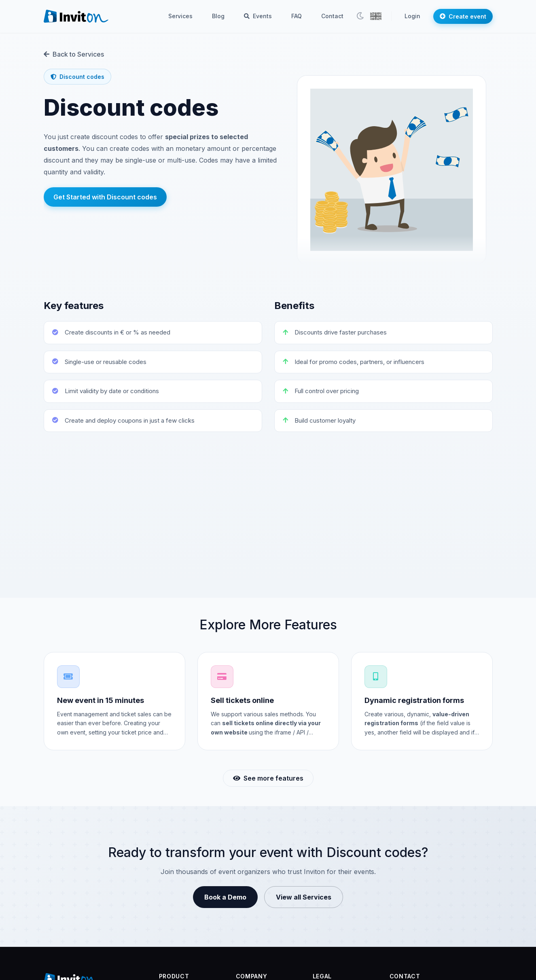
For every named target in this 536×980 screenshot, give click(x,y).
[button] (376, 16)
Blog (218, 16)
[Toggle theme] (360, 16)
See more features (268, 778)
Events (258, 16)
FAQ (297, 16)
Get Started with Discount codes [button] (105, 197)
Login (412, 16)
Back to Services (74, 54)
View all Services (304, 897)
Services (180, 16)
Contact (332, 16)
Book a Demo (225, 897)
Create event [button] (463, 16)
